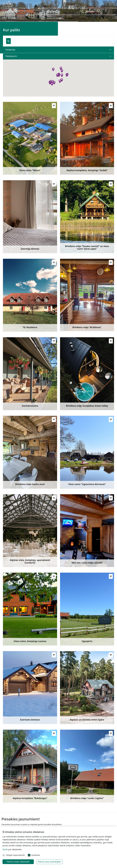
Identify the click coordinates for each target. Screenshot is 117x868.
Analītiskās (36, 855)
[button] (62, 71)
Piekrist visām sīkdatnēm (18, 862)
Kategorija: (10, 50)
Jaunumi (11, 11)
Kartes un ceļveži (54, 18)
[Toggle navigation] (112, 4)
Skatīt (5, 849)
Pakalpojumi (11, 56)
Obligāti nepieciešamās (15, 855)
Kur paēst (90, 11)
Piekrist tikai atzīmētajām (50, 862)
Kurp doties (52, 11)
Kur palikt (12, 18)
